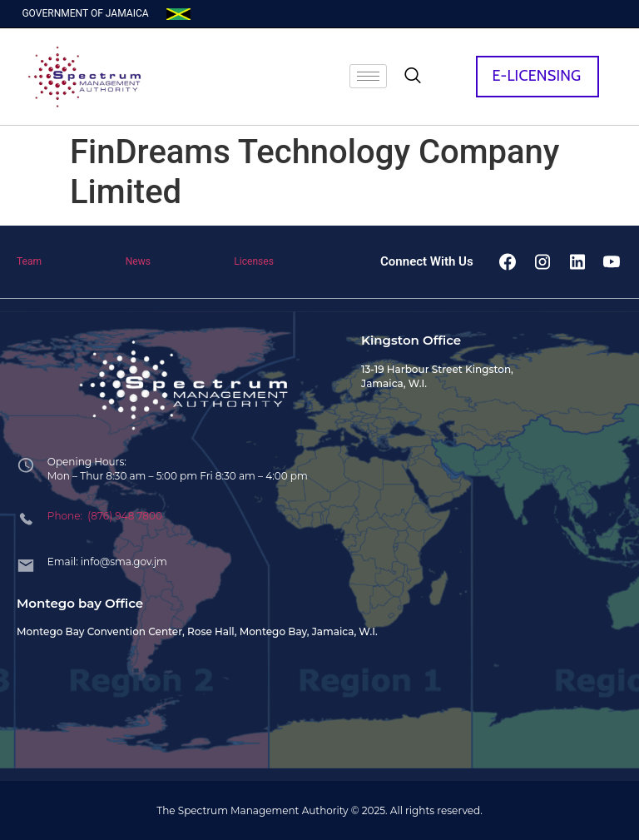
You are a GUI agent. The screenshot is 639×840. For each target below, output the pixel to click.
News (138, 261)
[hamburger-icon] (368, 76)
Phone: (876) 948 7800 (105, 516)
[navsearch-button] (413, 77)
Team (29, 261)
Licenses (254, 261)
